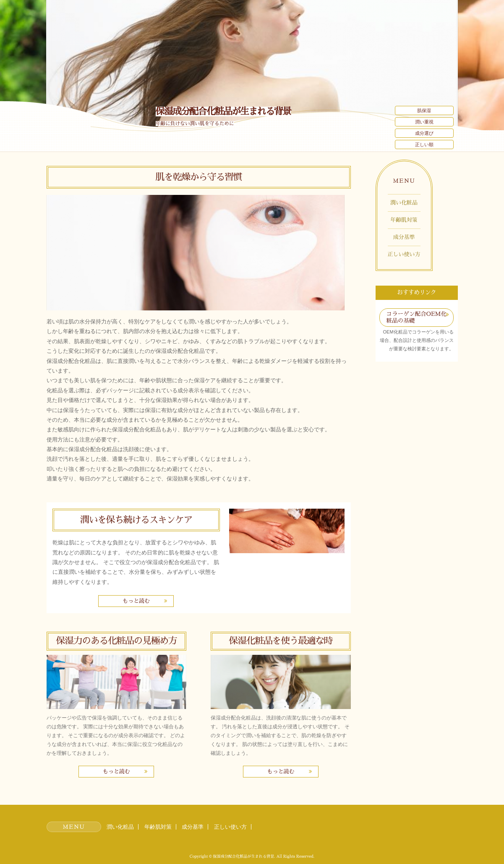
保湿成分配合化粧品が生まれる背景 (223, 112)
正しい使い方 (404, 254)
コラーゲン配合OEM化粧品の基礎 (416, 317)
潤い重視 (424, 122)
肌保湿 (424, 110)
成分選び (424, 133)
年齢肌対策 (404, 220)
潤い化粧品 (404, 203)
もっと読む (136, 601)
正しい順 (424, 144)
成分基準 (404, 237)
